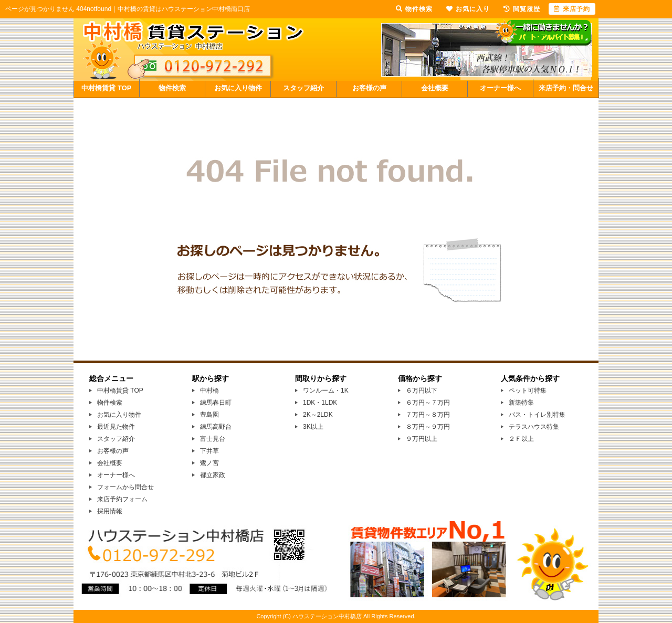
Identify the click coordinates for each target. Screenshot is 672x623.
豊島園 (209, 415)
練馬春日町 (216, 403)
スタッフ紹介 (303, 88)
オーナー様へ (500, 88)
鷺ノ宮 (209, 463)
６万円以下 (422, 390)
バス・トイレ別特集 (537, 415)
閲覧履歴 (522, 9)
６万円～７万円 (428, 403)
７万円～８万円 (428, 415)
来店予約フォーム (122, 499)
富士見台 (213, 439)
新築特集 (521, 403)
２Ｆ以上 (521, 439)
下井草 (209, 451)
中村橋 (209, 390)
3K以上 (313, 427)
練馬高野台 (216, 427)
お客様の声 (369, 88)
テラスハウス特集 (534, 427)
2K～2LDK (318, 415)
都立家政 (213, 475)
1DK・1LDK (320, 403)
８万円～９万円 (428, 427)
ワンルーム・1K (326, 390)
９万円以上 (422, 439)
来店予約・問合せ (566, 88)
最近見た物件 (116, 427)
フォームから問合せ (125, 487)
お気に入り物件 (238, 88)
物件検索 (172, 88)
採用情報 (110, 511)
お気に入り (468, 9)
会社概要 (435, 88)
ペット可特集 (528, 390)
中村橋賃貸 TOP (106, 88)
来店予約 (572, 9)
